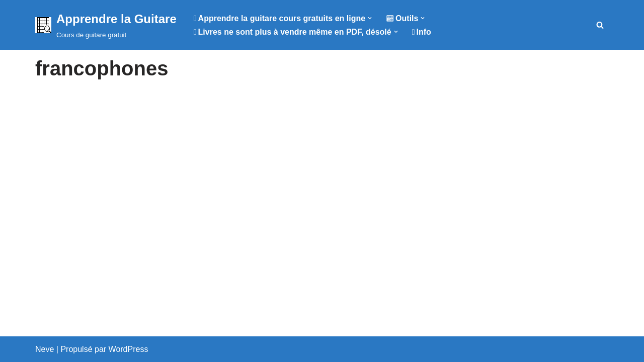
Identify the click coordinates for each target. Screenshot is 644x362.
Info (422, 32)
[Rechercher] (600, 25)
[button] (370, 18)
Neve (45, 349)
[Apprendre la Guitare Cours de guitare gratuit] (106, 25)
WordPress (129, 349)
